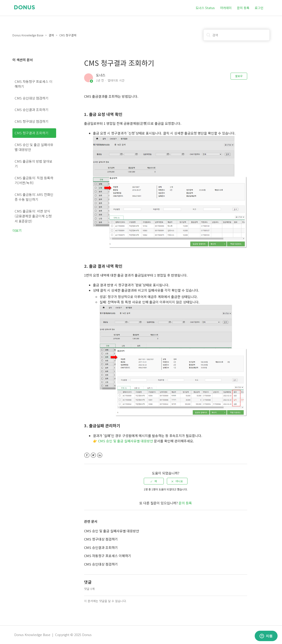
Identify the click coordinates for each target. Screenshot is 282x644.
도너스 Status (205, 8)
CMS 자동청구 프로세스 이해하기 (34, 84)
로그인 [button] (259, 8)
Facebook (87, 455)
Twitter (93, 455)
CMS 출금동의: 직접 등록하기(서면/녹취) (34, 180)
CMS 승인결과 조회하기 (32, 110)
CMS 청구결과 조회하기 (32, 133)
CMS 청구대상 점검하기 (32, 121)
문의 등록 (243, 8)
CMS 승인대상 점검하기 (32, 98)
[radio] (154, 481)
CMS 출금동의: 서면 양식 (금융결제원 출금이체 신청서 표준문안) (33, 216)
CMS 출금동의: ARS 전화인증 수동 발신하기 (34, 197)
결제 (51, 35)
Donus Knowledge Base (28, 35)
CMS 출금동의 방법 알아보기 (34, 164)
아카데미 (226, 8)
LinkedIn (100, 455)
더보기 (17, 230)
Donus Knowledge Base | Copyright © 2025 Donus (53, 635)
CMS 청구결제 (68, 35)
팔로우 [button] (239, 76)
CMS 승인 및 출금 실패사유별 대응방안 (34, 147)
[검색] (237, 35)
